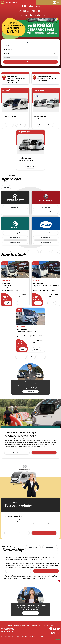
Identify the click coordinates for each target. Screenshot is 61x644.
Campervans (50, 547)
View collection (17, 453)
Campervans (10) (15, 242)
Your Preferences (48, 625)
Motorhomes (20, 125)
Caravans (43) (15, 233)
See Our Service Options (46, 125)
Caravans (9, 125)
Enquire (8, 303)
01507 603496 (9, 630)
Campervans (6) (46, 242)
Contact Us (6, 187)
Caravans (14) (15, 207)
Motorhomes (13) (46, 238)
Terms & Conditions (13, 625)
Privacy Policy (26, 625)
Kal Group (58, 639)
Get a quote (30, 167)
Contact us (30, 392)
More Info (21, 303)
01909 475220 (11, 632)
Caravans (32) (46, 207)
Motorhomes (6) (46, 212)
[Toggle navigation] (58, 2)
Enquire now (44, 453)
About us (18, 571)
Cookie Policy (36, 625)
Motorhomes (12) (15, 238)
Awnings (56, 252)
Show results (30, 62)
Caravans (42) (46, 233)
